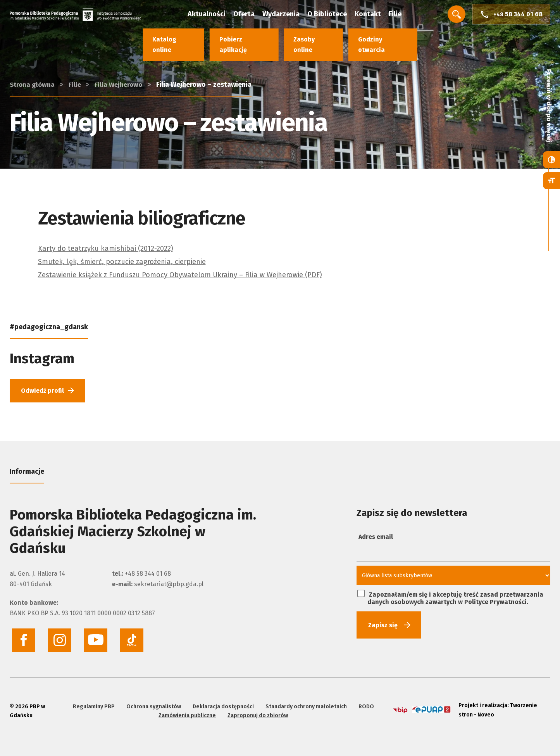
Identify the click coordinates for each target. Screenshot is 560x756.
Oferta (252, 16)
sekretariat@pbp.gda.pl (169, 586)
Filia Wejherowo (123, 57)
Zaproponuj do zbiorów (257, 712)
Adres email (376, 539)
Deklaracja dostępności (222, 703)
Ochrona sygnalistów (152, 703)
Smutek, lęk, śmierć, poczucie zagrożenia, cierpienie (130, 261)
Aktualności (214, 16)
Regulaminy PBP (93, 703)
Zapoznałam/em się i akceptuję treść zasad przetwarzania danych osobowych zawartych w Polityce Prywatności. (450, 600)
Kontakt (376, 16)
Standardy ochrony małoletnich (305, 703)
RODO (365, 703)
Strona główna (33, 57)
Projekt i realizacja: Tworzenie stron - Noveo (496, 708)
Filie (403, 16)
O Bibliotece (335, 16)
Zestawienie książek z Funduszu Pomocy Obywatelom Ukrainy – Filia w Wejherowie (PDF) (193, 274)
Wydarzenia (289, 16)
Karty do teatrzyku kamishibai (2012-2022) (112, 248)
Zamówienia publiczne (186, 712)
